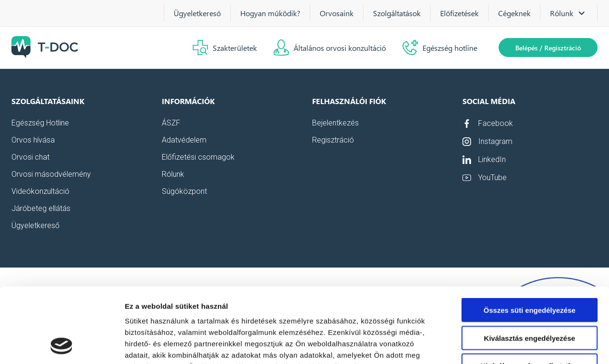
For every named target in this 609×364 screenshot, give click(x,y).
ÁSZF (171, 123)
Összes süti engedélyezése (529, 240)
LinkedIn (484, 160)
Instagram (487, 142)
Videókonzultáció (40, 192)
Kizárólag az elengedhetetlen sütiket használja (530, 299)
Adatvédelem (184, 140)
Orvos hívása (33, 140)
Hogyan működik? (270, 13)
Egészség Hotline (40, 123)
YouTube (485, 178)
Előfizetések (459, 13)
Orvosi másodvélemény (51, 174)
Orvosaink (337, 13)
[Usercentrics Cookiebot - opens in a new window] (62, 345)
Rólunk (173, 174)
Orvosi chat (30, 157)
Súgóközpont (184, 192)
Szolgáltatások (397, 13)
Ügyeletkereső (197, 13)
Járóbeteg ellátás (41, 209)
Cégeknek (514, 13)
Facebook (488, 124)
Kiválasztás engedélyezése (530, 268)
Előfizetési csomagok (198, 157)
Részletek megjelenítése (541, 345)
